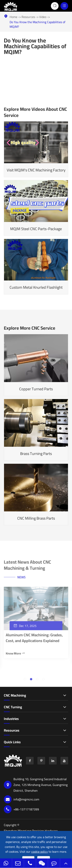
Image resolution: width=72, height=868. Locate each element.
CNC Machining (15, 696)
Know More (16, 654)
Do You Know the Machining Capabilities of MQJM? (37, 24)
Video (43, 17)
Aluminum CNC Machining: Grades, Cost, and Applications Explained (34, 639)
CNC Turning (13, 707)
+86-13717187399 (21, 809)
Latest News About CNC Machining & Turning (27, 566)
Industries (11, 719)
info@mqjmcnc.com (22, 799)
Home (13, 17)
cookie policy (40, 852)
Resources (28, 17)
